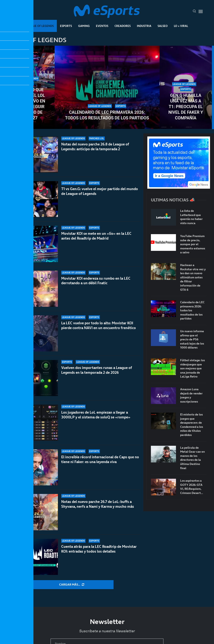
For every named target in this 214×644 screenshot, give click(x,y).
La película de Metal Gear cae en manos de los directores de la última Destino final (192, 458)
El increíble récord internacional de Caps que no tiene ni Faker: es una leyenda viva (100, 459)
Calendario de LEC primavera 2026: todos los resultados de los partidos (107, 115)
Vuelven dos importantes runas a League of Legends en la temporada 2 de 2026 (97, 370)
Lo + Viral (181, 26)
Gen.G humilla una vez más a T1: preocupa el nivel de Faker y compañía (186, 107)
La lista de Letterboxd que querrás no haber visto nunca (191, 217)
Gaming (84, 26)
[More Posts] (72, 585)
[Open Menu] (201, 11)
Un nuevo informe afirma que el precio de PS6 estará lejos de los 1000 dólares (192, 339)
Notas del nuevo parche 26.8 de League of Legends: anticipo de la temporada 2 (95, 147)
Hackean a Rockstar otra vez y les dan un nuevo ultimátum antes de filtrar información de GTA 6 (193, 277)
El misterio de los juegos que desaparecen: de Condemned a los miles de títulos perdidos (192, 425)
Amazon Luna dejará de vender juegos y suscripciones (191, 395)
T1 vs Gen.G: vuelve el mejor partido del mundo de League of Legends (100, 191)
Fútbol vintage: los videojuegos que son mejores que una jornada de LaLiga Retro (192, 368)
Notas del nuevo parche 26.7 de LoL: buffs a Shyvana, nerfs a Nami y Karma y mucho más (98, 504)
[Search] (194, 11)
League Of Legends (40, 26)
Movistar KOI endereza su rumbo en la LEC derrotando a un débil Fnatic (96, 288)
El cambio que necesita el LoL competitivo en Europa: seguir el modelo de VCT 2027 (28, 104)
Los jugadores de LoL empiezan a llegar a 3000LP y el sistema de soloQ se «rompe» (96, 415)
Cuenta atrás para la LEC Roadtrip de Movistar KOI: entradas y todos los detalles (99, 549)
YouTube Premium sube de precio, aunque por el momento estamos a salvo (193, 244)
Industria (144, 26)
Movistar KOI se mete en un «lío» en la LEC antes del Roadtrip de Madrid (96, 238)
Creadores (123, 26)
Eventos (102, 26)
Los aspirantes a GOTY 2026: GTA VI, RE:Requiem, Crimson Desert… (192, 487)
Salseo (163, 26)
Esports (66, 26)
